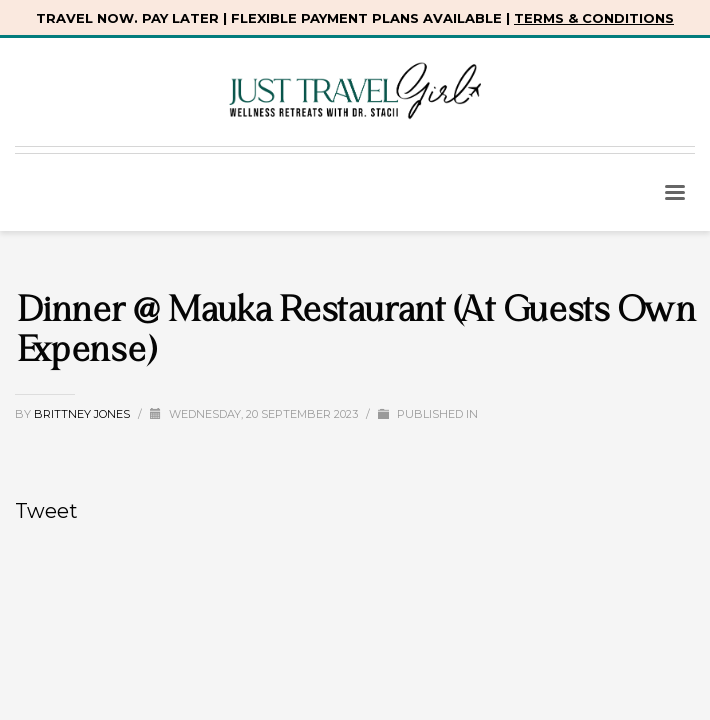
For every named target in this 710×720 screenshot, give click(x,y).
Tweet (46, 511)
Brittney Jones (83, 414)
